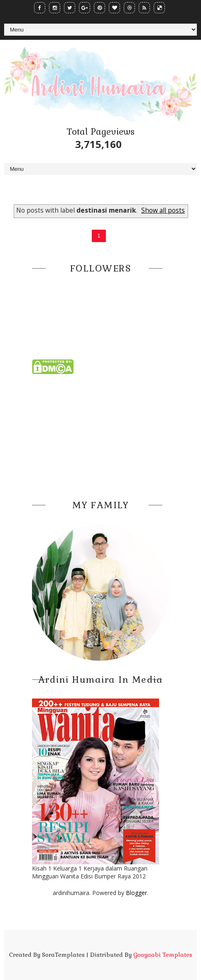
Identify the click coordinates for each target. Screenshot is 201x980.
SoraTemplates (63, 955)
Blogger (136, 893)
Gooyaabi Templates (163, 955)
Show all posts (163, 210)
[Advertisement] (100, 434)
